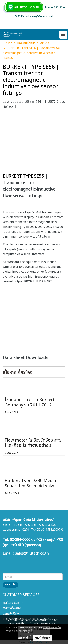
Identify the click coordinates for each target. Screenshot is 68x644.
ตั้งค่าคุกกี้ (23, 638)
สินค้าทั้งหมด (12, 608)
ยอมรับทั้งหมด (42, 638)
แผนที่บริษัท (11, 614)
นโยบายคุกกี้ (26, 631)
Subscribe (11, 585)
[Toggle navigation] (63, 35)
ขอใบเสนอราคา (14, 603)
